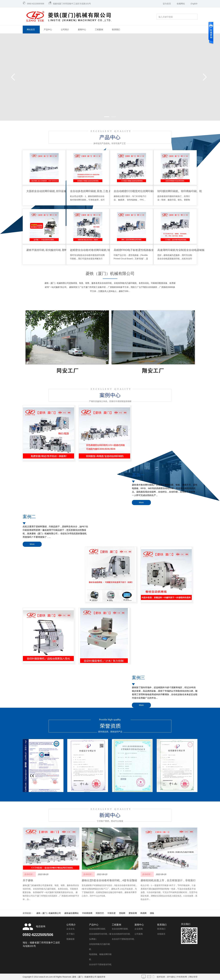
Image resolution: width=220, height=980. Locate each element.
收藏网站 (181, 4)
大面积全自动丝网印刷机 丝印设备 (46, 191)
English (194, 4)
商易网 (143, 792)
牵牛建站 (171, 856)
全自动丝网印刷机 (97, 808)
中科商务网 (87, 792)
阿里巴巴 (100, 792)
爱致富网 (133, 792)
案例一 (138, 415)
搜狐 (152, 792)
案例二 (29, 476)
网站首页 (31, 30)
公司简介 (65, 30)
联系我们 (116, 30)
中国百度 (112, 792)
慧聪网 (122, 792)
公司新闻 (139, 813)
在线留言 (161, 813)
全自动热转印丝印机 (121, 813)
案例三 (138, 537)
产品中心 (48, 30)
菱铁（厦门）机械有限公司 (110, 274)
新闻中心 (82, 30)
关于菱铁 (28, 760)
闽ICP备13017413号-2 (48, 863)
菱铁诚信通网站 (71, 792)
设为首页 (167, 4)
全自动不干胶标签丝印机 (100, 844)
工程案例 (99, 30)
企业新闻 (139, 808)
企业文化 (70, 808)
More (141, 443)
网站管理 (193, 856)
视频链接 (70, 818)
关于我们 (70, 813)
